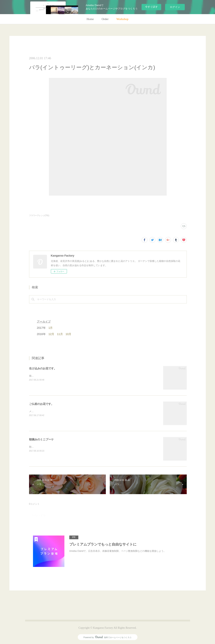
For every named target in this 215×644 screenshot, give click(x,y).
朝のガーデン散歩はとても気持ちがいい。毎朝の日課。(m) (60, 447)
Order (105, 19)
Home (90, 19)
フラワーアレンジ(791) (39, 215)
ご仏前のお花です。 (41, 404)
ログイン (175, 7)
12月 (51, 334)
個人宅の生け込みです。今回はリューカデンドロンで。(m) (60, 376)
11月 (60, 334)
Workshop (122, 19)
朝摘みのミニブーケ (41, 439)
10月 (69, 334)
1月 (51, 328)
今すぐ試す (151, 7)
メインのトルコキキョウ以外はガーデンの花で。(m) (57, 411)
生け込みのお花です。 (43, 368)
